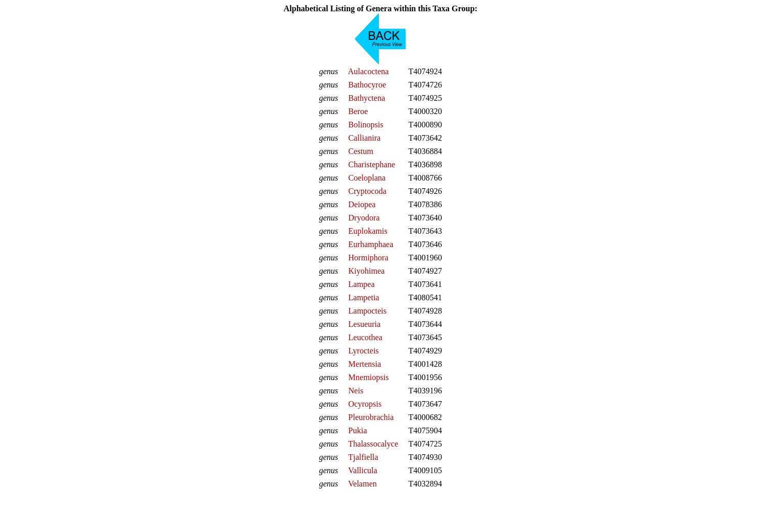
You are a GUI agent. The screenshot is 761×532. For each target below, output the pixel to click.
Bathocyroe (367, 85)
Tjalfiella (363, 457)
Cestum (361, 151)
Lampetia (364, 297)
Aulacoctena (368, 71)
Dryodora (364, 218)
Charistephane (372, 164)
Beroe (358, 111)
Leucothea (365, 337)
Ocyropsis (365, 404)
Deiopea (362, 204)
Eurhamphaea (371, 244)
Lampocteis (367, 311)
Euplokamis (368, 231)
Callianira (364, 138)
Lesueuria (364, 324)
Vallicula (363, 470)
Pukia (357, 430)
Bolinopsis (366, 125)
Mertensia (365, 364)
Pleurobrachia (371, 417)
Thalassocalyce (373, 444)
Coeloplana (367, 178)
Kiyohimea (366, 271)
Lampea (362, 284)
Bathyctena (367, 98)
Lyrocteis (364, 351)
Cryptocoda (367, 191)
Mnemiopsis (368, 377)
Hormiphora (368, 258)
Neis (356, 391)
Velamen (363, 484)
